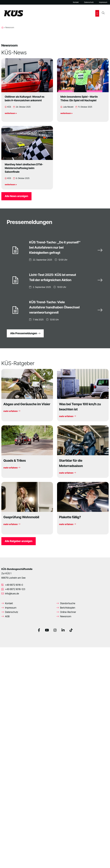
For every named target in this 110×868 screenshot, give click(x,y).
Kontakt (76, 2)
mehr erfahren (12, 410)
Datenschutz (89, 2)
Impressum (103, 2)
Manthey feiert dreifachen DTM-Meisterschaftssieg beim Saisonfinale (24, 168)
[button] (97, 13)
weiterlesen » (11, 113)
